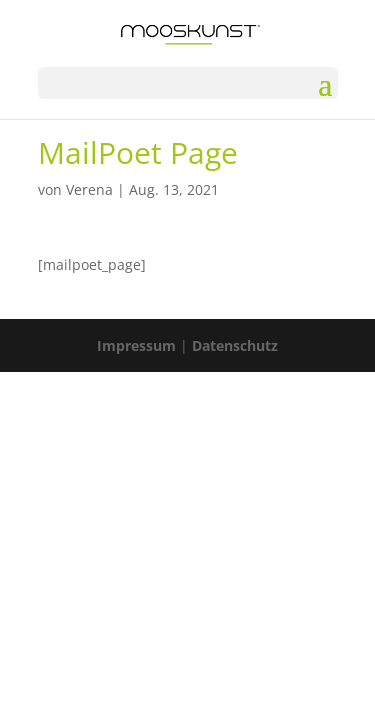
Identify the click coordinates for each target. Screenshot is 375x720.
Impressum (136, 345)
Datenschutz (235, 345)
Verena (89, 189)
